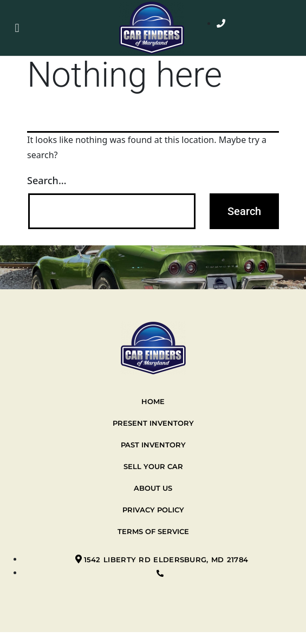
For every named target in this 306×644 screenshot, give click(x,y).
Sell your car (153, 466)
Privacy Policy (153, 510)
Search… (47, 180)
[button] (17, 28)
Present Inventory (153, 423)
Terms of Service (153, 531)
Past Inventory (153, 445)
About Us (153, 488)
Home (153, 401)
